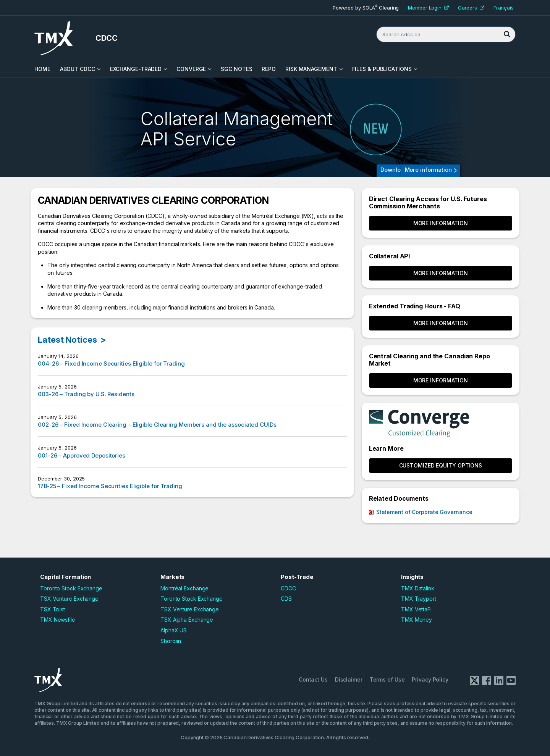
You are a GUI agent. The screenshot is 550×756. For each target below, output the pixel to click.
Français (504, 8)
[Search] (507, 34)
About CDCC (78, 69)
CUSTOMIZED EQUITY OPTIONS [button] (441, 465)
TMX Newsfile (58, 620)
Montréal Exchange (184, 588)
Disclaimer (349, 679)
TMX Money (417, 620)
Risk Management (311, 69)
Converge (191, 69)
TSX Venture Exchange (69, 599)
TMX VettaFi (416, 609)
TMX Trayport (419, 599)
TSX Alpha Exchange (187, 620)
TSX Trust (53, 609)
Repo (269, 69)
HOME (42, 69)
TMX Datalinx (418, 588)
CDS (286, 599)
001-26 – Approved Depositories (82, 455)
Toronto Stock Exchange (71, 588)
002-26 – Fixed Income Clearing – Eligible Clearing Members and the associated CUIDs (157, 425)
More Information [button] (441, 223)
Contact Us (313, 679)
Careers (471, 8)
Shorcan (171, 641)
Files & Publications (382, 69)
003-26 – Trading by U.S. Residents (86, 394)
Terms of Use (387, 679)
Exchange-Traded (136, 69)
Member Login (428, 8)
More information (428, 170)
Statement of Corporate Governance (424, 512)
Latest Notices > (72, 340)
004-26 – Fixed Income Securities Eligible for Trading (111, 363)
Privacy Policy (430, 679)
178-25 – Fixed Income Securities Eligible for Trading (110, 486)
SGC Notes (236, 69)
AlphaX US (174, 630)
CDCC (288, 588)
